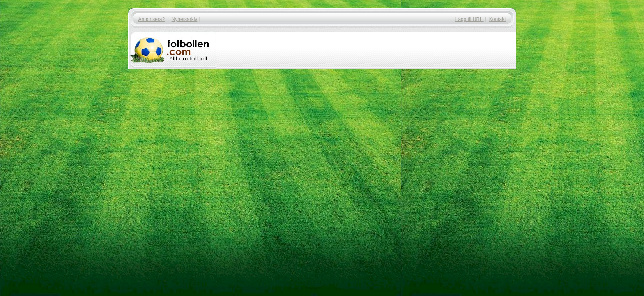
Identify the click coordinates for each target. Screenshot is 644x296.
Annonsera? (152, 19)
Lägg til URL (470, 19)
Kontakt (498, 19)
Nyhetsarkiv (185, 19)
